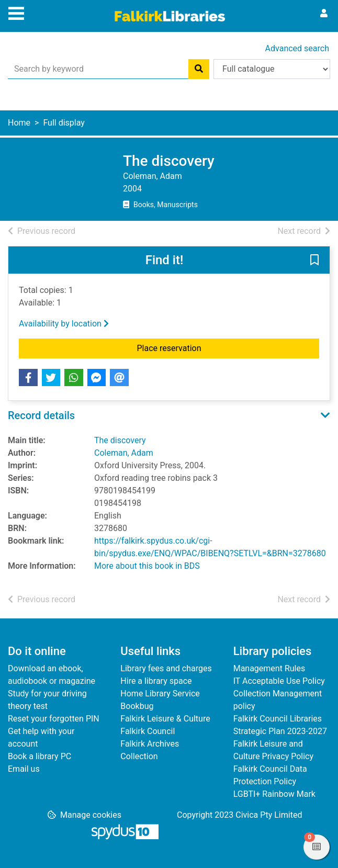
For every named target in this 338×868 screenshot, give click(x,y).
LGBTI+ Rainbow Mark (274, 794)
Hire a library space (156, 681)
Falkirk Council (148, 731)
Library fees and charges (166, 668)
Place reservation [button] (201, 347)
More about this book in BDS (147, 566)
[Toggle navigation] (16, 12)
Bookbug (137, 706)
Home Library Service (160, 694)
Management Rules (269, 668)
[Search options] (272, 69)
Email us (24, 769)
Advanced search (297, 48)
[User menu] (324, 14)
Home (19, 123)
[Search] (199, 69)
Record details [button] (41, 415)
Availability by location (64, 324)
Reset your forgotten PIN (54, 719)
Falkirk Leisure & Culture (165, 719)
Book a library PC (40, 756)
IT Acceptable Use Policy (279, 681)
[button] (314, 261)
